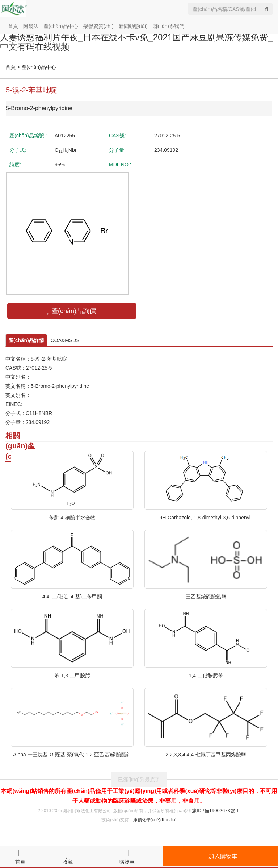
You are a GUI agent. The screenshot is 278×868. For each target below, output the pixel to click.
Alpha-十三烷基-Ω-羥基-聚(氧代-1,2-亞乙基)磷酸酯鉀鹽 (72, 754)
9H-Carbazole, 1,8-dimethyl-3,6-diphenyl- (206, 517)
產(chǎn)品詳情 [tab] (26, 340)
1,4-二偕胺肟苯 (206, 675)
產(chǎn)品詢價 (72, 311)
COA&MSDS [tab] (65, 340)
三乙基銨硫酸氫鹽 (206, 596)
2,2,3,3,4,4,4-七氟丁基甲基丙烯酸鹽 (206, 754)
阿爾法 (31, 26)
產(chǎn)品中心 (61, 26)
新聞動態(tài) (133, 26)
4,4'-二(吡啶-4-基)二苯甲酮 (72, 596)
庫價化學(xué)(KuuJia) (155, 820)
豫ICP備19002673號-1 (215, 811)
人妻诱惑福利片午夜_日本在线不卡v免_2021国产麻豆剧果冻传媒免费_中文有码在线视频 (136, 42)
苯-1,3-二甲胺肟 (72, 675)
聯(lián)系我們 (169, 26)
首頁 (13, 26)
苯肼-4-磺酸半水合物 (72, 517)
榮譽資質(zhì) (98, 26)
